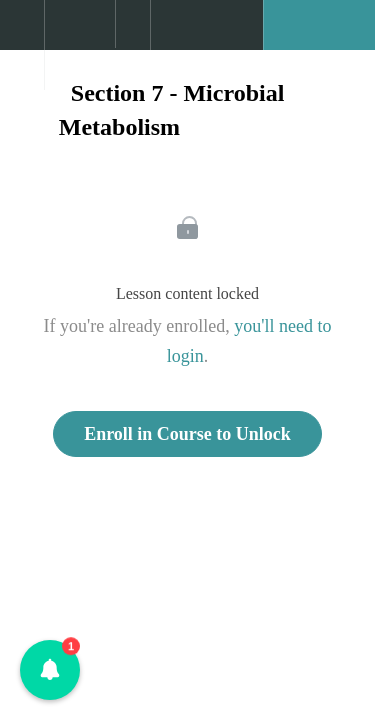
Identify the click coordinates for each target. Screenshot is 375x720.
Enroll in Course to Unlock (187, 434)
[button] (22, 35)
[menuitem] (79, 45)
